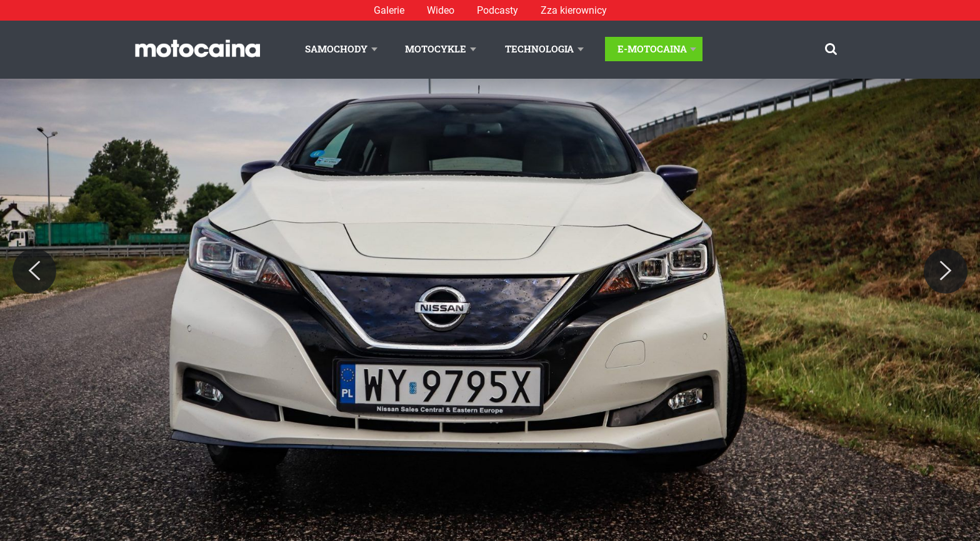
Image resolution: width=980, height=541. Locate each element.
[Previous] (34, 271)
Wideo (441, 10)
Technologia (539, 49)
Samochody (336, 49)
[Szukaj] (831, 49)
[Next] (946, 271)
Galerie (389, 10)
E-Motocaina (652, 49)
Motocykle (436, 49)
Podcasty (497, 10)
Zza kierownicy (574, 10)
